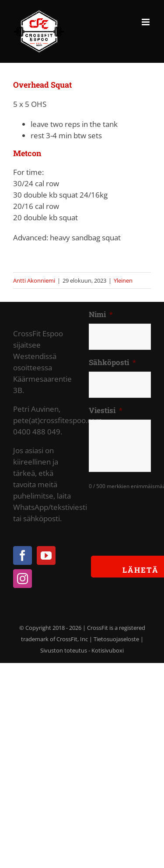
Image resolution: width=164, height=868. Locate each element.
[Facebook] (23, 555)
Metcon (27, 153)
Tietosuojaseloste (116, 639)
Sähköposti (112, 362)
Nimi (101, 314)
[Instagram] (23, 579)
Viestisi (106, 410)
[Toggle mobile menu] (146, 22)
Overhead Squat (42, 85)
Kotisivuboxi (108, 650)
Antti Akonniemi (34, 280)
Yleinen (123, 280)
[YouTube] (46, 555)
